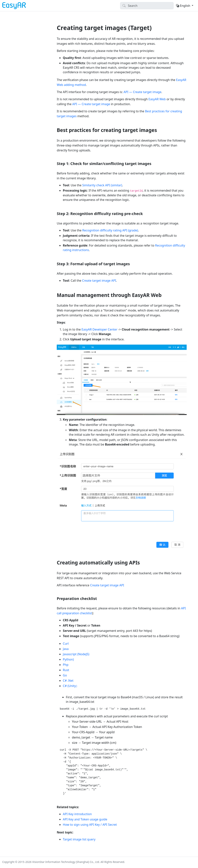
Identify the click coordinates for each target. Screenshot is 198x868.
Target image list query (79, 839)
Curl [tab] (66, 644)
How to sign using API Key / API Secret (90, 825)
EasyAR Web (157, 99)
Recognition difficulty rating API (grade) (110, 230)
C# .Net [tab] (68, 681)
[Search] (147, 6)
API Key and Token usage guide (85, 819)
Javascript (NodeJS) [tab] (76, 654)
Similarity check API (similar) (102, 185)
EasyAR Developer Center (99, 329)
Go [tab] (65, 675)
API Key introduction (77, 814)
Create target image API (99, 281)
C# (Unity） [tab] (71, 686)
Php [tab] (66, 665)
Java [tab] (66, 649)
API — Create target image (142, 92)
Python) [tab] (68, 659)
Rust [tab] (66, 670)
